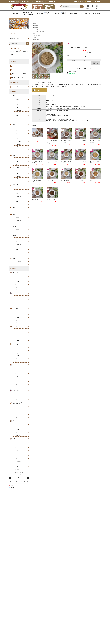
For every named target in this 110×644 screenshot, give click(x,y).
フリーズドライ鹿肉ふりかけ (37, 139)
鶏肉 (11, 51)
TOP (33, 22)
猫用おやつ (60, 13)
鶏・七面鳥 (42, 32)
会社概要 (90, 2)
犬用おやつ (43, 13)
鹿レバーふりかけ (51, 200)
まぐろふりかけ (79, 180)
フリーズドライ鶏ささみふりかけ (95, 141)
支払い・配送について (80, 2)
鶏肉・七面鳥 (35, 25)
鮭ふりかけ (93, 180)
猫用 (34, 34)
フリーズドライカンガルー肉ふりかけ (66, 141)
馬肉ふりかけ (50, 180)
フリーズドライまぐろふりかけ (37, 162)
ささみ (25, 51)
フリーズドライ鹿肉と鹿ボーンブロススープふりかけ (52, 142)
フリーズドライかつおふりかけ (66, 162)
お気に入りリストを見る (16, 38)
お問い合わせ (97, 2)
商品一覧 (35, 23)
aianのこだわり (96, 13)
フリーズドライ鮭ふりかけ (95, 162)
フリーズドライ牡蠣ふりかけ (37, 181)
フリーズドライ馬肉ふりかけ (81, 141)
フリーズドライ (14, 13)
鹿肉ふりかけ (35, 200)
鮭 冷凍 (18, 51)
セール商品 (84, 13)
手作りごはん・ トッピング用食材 (28, 13)
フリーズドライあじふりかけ (81, 162)
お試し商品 (73, 13)
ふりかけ (41, 27)
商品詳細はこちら (41, 90)
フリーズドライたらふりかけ (52, 162)
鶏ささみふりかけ (65, 180)
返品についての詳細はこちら (74, 71)
